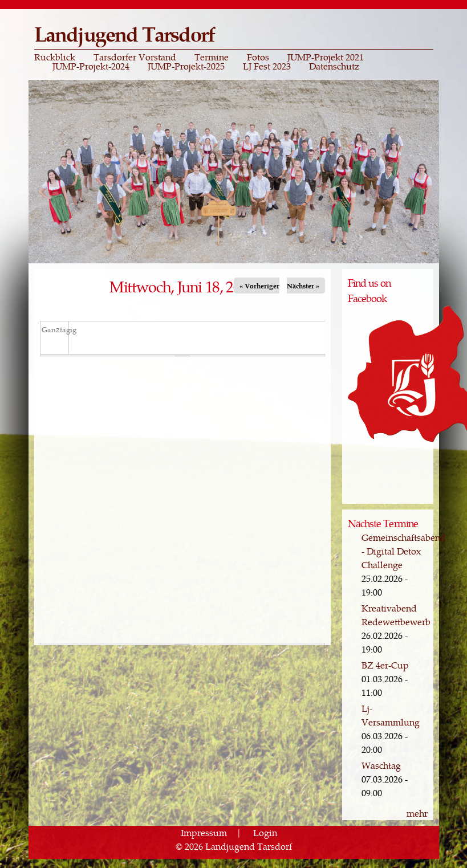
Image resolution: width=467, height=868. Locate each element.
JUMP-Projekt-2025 (186, 66)
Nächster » (303, 286)
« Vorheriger (259, 286)
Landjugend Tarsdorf (125, 33)
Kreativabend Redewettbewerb (396, 615)
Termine (212, 57)
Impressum (204, 832)
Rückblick (55, 57)
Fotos (258, 57)
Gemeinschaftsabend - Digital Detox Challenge (404, 551)
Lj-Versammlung (391, 715)
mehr (417, 813)
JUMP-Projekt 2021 (326, 57)
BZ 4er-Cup (385, 665)
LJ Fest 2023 (267, 66)
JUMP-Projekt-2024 (91, 66)
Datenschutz (334, 66)
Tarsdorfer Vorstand (135, 57)
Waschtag (381, 765)
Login (265, 832)
